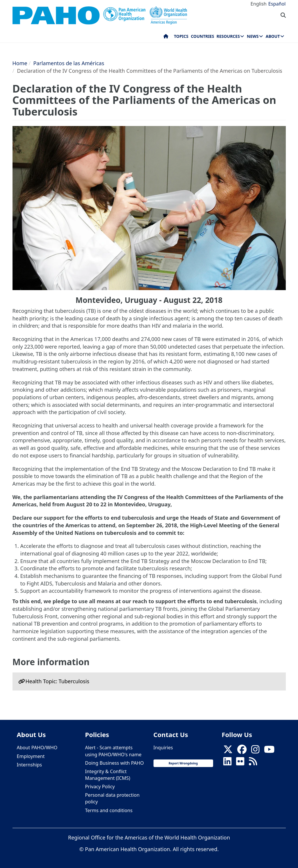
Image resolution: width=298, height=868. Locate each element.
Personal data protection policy (112, 798)
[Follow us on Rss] (253, 763)
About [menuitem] (273, 36)
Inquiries (163, 748)
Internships (30, 765)
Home (20, 63)
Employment (31, 756)
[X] (228, 751)
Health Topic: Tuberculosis (58, 681)
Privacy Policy (100, 787)
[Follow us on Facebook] (242, 751)
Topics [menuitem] (181, 36)
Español (277, 4)
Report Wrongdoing (183, 763)
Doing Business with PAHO (115, 763)
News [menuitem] (253, 36)
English (259, 4)
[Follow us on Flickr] (240, 763)
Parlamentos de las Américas (69, 63)
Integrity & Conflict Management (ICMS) (108, 775)
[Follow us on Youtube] (269, 751)
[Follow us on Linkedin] (227, 763)
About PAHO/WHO (37, 748)
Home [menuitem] (166, 38)
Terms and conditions (109, 810)
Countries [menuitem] (202, 36)
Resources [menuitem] (228, 36)
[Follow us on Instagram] (255, 751)
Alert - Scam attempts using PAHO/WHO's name (113, 751)
